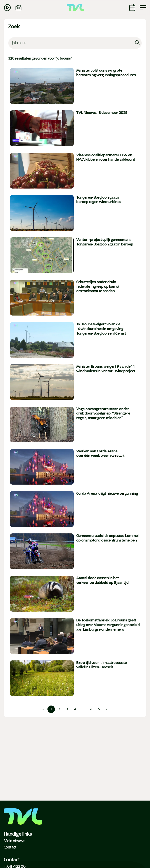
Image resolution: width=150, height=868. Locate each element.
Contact (10, 847)
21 (91, 709)
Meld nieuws (14, 841)
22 (99, 709)
